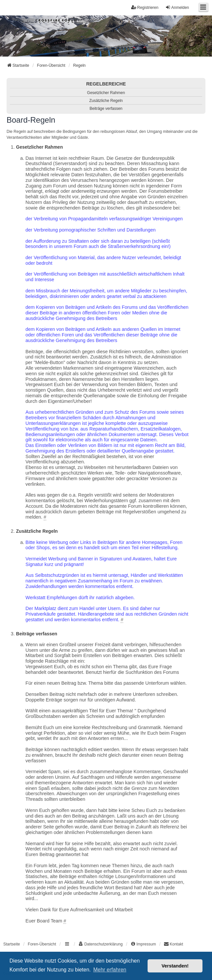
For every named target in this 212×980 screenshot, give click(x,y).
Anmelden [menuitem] (177, 7)
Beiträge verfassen (106, 109)
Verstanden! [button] (175, 966)
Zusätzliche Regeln (106, 101)
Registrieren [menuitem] (145, 7)
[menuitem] (100, 944)
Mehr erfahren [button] (110, 970)
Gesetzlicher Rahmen (106, 93)
